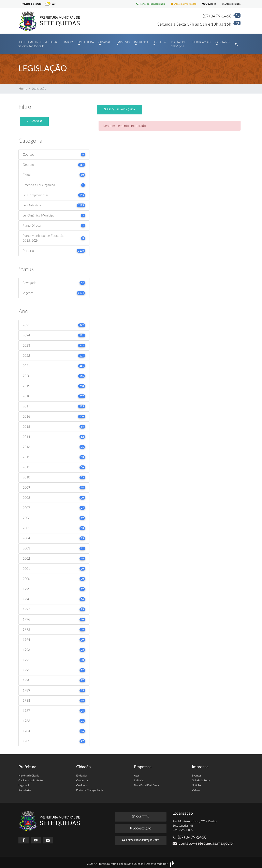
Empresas (123, 41)
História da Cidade (29, 774)
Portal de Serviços (178, 43)
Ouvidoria (208, 4)
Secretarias (25, 788)
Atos (137, 774)
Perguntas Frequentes (141, 838)
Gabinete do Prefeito (31, 779)
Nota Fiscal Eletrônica (146, 783)
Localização (141, 827)
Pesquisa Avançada (119, 107)
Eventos (197, 774)
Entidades (82, 774)
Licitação (139, 779)
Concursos (82, 779)
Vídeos (196, 788)
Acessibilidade (231, 4)
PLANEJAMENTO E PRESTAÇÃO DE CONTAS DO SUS (38, 43)
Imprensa (141, 41)
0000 (34, 119)
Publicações (202, 41)
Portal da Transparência (146, 4)
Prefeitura (86, 41)
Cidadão (105, 41)
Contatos (223, 41)
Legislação (24, 783)
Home (23, 87)
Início (69, 41)
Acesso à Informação (181, 4)
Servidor (160, 41)
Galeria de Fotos (201, 779)
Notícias (196, 783)
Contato (141, 815)
